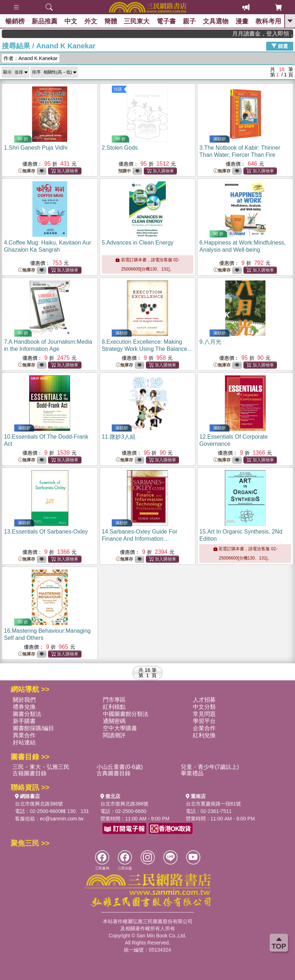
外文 (91, 21)
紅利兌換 (204, 735)
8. (147, 349)
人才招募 (204, 700)
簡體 (111, 21)
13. (46, 532)
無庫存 (27, 171)
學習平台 (204, 721)
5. (138, 243)
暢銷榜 (15, 21)
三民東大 (137, 21)
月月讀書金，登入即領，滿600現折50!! (271, 34)
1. (36, 148)
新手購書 (24, 721)
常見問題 (204, 714)
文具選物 (216, 21)
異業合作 (24, 735)
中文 (71, 21)
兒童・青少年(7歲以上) (210, 767)
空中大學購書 (120, 728)
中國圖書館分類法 (126, 714)
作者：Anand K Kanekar (31, 58)
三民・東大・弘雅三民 (41, 767)
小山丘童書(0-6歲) (120, 767)
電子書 (167, 21)
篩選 (280, 46)
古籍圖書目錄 (30, 773)
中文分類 (204, 707)
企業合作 (204, 728)
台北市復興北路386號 (39, 804)
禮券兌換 (24, 707)
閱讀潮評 (114, 735)
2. (120, 148)
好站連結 (24, 742)
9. (210, 342)
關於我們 (24, 700)
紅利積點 (114, 707)
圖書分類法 (27, 714)
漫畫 (242, 21)
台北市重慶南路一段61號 (214, 804)
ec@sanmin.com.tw (62, 819)
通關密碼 (114, 721)
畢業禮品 (192, 773)
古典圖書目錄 (114, 773)
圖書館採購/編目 (33, 728)
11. (119, 437)
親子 (190, 21)
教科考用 (269, 21)
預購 (118, 89)
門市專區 (114, 700)
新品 (44, 21)
